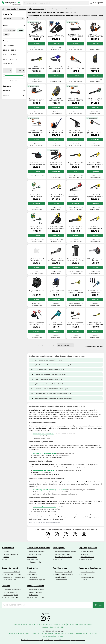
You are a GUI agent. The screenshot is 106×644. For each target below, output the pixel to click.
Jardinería (23, 9)
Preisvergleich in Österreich (65, 633)
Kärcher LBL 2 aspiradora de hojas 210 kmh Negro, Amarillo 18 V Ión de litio (95, 196)
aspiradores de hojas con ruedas (45, 507)
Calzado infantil (60, 577)
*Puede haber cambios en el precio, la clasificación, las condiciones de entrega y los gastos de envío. (53, 640)
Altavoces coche (35, 562)
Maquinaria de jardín (37, 9)
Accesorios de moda (37, 590)
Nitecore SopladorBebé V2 (95, 68)
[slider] (4, 75)
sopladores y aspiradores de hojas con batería (49, 490)
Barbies (83, 575)
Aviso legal (18, 624)
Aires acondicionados (63, 554)
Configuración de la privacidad (53, 627)
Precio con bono (34, 22)
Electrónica (32, 568)
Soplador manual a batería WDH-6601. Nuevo (56, 68)
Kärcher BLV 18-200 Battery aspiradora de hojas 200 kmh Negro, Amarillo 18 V (56, 228)
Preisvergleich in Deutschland (87, 633)
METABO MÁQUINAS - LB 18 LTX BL (95, 100)
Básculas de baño (10, 580)
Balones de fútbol (87, 552)
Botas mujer (34, 595)
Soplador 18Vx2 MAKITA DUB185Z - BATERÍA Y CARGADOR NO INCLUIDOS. (56, 324)
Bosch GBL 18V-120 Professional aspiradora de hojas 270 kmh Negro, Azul (95, 292)
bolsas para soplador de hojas (44, 434)
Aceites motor (34, 559)
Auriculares (33, 577)
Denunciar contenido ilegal (94, 346)
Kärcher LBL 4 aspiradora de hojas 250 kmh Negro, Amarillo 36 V (95, 228)
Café (5, 559)
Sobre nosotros (73, 624)
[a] (20, 71)
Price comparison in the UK (53, 636)
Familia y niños (60, 568)
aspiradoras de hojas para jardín (44, 453)
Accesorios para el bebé (63, 572)
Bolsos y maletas (35, 592)
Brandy (6, 557)
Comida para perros (11, 595)
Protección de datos (30, 624)
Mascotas (6, 586)
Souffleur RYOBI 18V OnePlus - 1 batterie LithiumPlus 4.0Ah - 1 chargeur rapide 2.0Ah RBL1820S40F (76, 292)
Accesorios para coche (37, 552)
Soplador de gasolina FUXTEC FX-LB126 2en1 (76, 68)
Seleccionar (14, 81)
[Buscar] (25, 3)
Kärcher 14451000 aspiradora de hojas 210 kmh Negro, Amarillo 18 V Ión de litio (95, 164)
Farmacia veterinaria (11, 597)
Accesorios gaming (88, 572)
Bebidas (6, 552)
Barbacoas (59, 559)
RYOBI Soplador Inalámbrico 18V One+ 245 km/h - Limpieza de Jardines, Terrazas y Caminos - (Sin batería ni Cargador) (95, 324)
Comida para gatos (10, 592)
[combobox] (58, 3)
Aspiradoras (33, 575)
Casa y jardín (11, 9)
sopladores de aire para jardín (44, 470)
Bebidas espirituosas (11, 554)
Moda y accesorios (36, 586)
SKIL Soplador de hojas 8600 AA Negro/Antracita (95, 260)
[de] (7, 71)
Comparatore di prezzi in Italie (19, 633)
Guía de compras (86, 624)
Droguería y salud (10, 568)
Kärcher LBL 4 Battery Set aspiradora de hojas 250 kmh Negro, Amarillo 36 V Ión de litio (56, 196)
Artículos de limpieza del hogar (15, 577)
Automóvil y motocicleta (39, 548)
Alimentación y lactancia (12, 575)
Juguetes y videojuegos (90, 568)
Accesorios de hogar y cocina (65, 552)
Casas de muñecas (87, 577)
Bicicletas (84, 554)
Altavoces (33, 572)
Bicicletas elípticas (87, 557)
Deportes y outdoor (88, 548)
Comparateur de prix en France (42, 633)
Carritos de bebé (61, 580)
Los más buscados (46, 624)
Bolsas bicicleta (86, 559)
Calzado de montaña (37, 597)
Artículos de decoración (63, 557)
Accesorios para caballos (12, 590)
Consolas (84, 580)
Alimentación (8, 548)
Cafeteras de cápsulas (37, 580)
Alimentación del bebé (12, 572)
